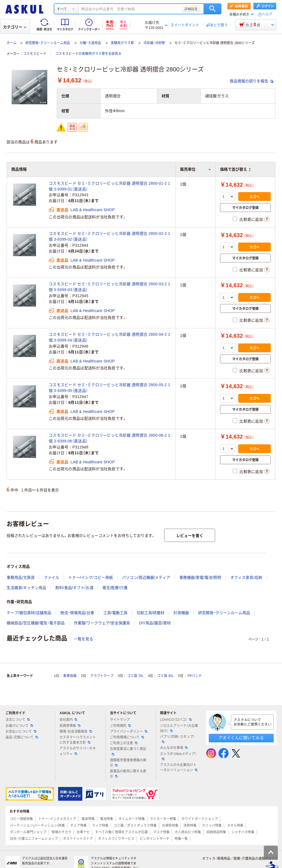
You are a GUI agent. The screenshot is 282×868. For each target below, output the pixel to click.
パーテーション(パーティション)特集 (37, 826)
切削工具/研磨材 (151, 613)
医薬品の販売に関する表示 (128, 774)
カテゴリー (15, 27)
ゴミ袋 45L (165, 676)
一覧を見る (83, 639)
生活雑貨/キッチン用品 (26, 588)
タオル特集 (235, 826)
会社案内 (68, 720)
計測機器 (181, 613)
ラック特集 (100, 826)
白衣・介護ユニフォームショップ (34, 839)
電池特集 (107, 819)
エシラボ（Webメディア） (178, 756)
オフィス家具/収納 (246, 577)
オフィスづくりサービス (116, 839)
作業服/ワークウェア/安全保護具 (102, 623)
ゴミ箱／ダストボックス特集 (135, 826)
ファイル (51, 577)
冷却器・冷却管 (154, 43)
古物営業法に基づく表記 (128, 751)
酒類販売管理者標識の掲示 (128, 763)
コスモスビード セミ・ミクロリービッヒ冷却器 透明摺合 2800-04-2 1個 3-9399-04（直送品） (109, 337)
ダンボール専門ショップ (28, 832)
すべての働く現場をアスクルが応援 (121, 832)
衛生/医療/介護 (115, 588)
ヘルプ (267, 14)
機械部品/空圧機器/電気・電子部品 (36, 623)
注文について (18, 720)
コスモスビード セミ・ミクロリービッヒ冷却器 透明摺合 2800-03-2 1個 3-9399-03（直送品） (109, 287)
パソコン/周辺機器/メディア (146, 577)
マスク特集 (161, 832)
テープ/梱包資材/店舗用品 (29, 613)
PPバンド (195, 676)
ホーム (12, 43)
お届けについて (19, 726)
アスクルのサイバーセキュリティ (78, 751)
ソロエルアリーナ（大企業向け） (179, 728)
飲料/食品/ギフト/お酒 (74, 588)
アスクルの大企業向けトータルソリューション (179, 768)
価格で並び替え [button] (235, 169)
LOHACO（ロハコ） (176, 720)
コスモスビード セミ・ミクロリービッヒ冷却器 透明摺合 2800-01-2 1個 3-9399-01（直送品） (109, 186)
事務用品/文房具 (21, 577)
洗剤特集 (190, 826)
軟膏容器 (70, 676)
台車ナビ (83, 832)
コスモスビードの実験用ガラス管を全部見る (88, 54)
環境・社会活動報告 (76, 732)
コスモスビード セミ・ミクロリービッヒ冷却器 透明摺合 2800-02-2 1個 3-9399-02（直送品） (109, 236)
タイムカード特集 (132, 819)
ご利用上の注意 (124, 743)
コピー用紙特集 (21, 819)
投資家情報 (70, 726)
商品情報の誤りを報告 (251, 81)
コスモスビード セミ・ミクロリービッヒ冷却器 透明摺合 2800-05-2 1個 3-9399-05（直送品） (109, 388)
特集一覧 (181, 839)
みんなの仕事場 (174, 748)
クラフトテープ (102, 676)
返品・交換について (22, 737)
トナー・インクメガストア (57, 819)
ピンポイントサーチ (154, 839)
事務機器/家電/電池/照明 (200, 577)
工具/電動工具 (115, 613)
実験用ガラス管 (122, 43)
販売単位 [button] (196, 169)
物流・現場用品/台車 (77, 613)
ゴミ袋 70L (135, 676)
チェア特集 (78, 826)
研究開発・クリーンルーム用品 (48, 43)
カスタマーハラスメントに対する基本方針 (78, 740)
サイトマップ (120, 720)
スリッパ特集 (212, 826)
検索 (212, 9)
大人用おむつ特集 (188, 832)
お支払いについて (21, 732)
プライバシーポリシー (129, 732)
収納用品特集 (216, 832)
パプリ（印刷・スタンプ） (177, 739)
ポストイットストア (78, 839)
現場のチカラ (61, 832)
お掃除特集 (170, 826)
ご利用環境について (127, 737)
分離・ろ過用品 (90, 43)
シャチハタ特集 (243, 832)
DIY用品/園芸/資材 (155, 623)
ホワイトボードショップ (200, 819)
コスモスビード (35, 54)
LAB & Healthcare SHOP (93, 210)
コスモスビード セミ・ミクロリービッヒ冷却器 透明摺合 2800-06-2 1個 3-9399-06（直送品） (109, 438)
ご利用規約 (120, 726)
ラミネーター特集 (163, 819)
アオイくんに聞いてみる (241, 738)
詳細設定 (191, 9)
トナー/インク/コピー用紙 (91, 577)
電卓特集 (88, 819)
